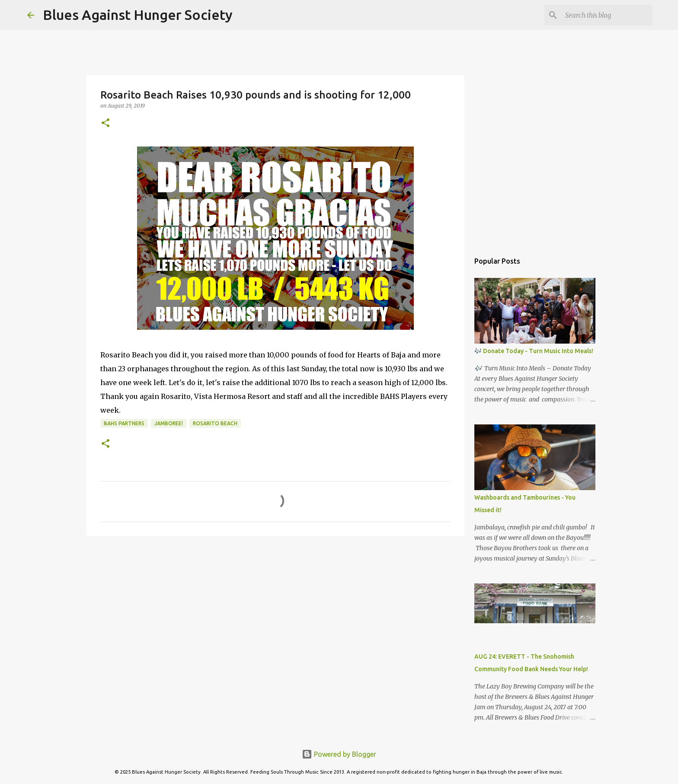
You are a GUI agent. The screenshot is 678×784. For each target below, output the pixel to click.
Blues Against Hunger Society (138, 15)
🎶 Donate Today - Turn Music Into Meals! (534, 351)
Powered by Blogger (339, 754)
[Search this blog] (607, 15)
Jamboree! (169, 423)
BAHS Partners (124, 423)
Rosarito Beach (215, 423)
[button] (106, 123)
